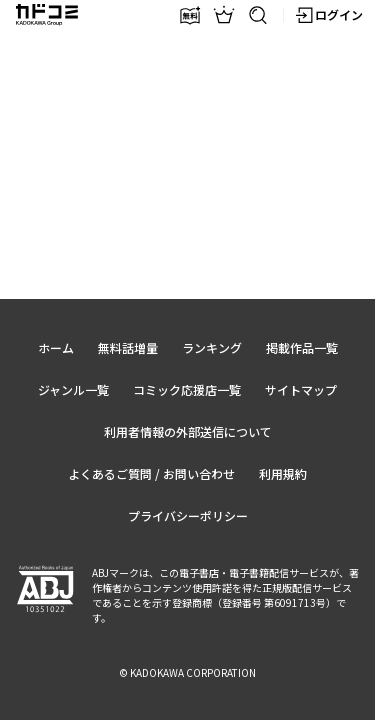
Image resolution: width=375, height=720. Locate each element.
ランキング (212, 347)
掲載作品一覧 (302, 347)
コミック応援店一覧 (187, 389)
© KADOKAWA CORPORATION (187, 672)
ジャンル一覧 (73, 389)
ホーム (56, 347)
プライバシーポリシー (188, 515)
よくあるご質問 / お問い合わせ (151, 473)
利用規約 (283, 473)
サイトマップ (301, 389)
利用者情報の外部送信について (188, 431)
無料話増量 (128, 347)
